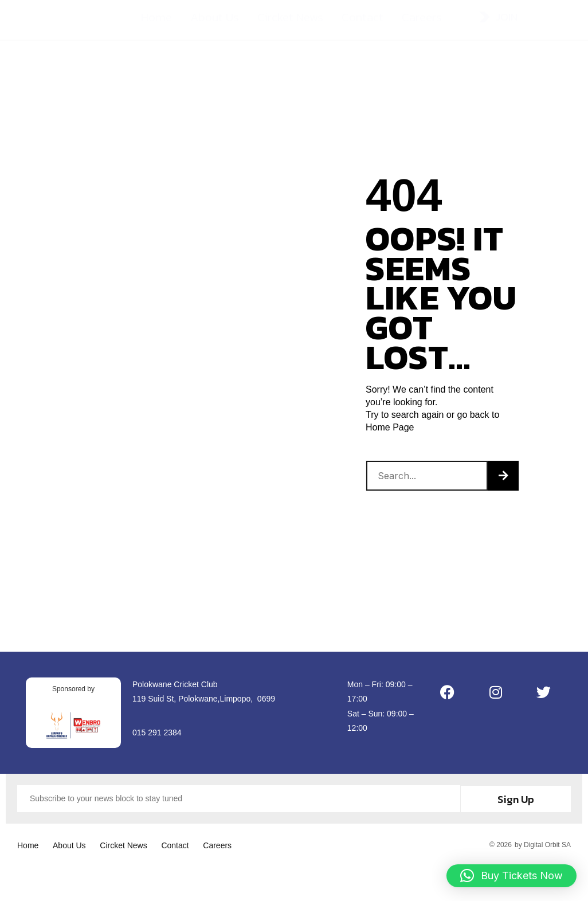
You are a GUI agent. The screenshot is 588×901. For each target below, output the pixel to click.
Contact (362, 23)
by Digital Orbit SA (543, 843)
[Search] (503, 476)
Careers (422, 23)
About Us (215, 23)
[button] (511, 876)
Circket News (290, 23)
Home (156, 23)
